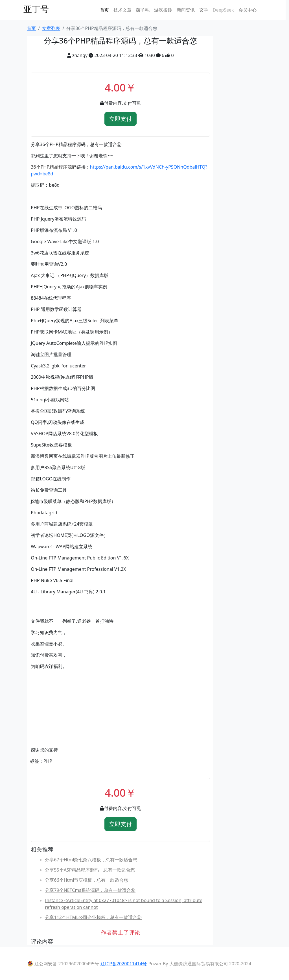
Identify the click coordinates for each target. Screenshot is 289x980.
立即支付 (121, 119)
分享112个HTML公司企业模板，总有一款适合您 (93, 917)
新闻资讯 (186, 10)
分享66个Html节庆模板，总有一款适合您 (87, 880)
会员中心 (248, 10)
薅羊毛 (143, 10)
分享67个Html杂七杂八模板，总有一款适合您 (91, 860)
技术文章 (122, 10)
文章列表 (51, 28)
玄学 (204, 10)
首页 (104, 10)
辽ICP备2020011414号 (124, 964)
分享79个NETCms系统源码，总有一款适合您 (90, 890)
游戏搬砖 (163, 10)
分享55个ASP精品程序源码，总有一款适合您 (90, 870)
